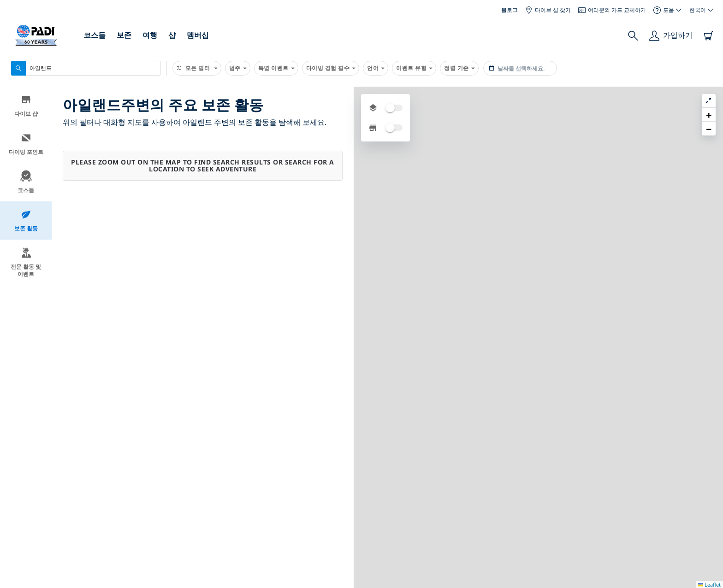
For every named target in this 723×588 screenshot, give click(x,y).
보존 (124, 35)
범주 (238, 68)
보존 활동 (26, 222)
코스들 (95, 35)
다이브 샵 (26, 107)
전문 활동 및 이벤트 (26, 264)
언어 (376, 68)
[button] (709, 115)
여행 (150, 35)
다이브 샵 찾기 (548, 10)
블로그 (510, 10)
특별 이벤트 (276, 68)
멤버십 (198, 35)
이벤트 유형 (414, 68)
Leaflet (709, 585)
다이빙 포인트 (26, 145)
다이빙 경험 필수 (331, 68)
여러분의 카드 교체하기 (612, 10)
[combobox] (86, 68)
